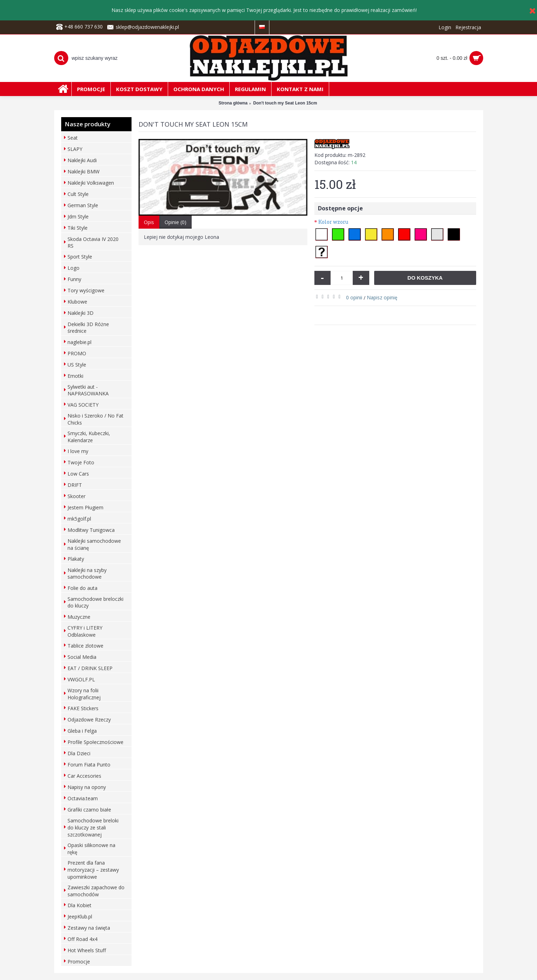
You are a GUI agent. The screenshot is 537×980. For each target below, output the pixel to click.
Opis (149, 222)
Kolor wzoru (333, 222)
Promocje (79, 962)
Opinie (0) (175, 222)
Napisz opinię (382, 297)
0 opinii (354, 297)
